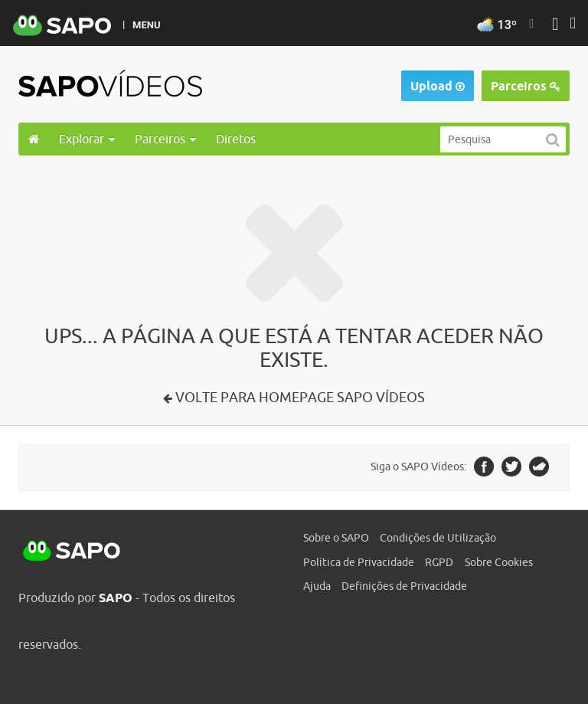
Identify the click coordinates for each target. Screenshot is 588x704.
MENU (146, 25)
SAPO (72, 552)
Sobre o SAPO (336, 538)
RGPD (439, 562)
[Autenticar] (555, 26)
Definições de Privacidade (404, 586)
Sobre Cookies (499, 562)
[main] (294, 290)
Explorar (87, 139)
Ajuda (317, 586)
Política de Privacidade (359, 562)
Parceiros (526, 86)
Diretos (236, 139)
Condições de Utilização (438, 538)
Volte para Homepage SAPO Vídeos (299, 397)
